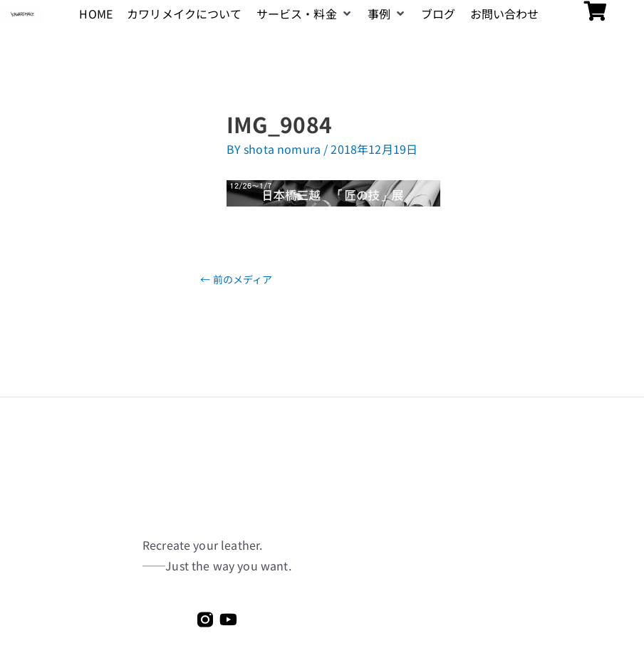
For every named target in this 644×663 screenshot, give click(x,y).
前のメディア (236, 279)
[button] (305, 14)
